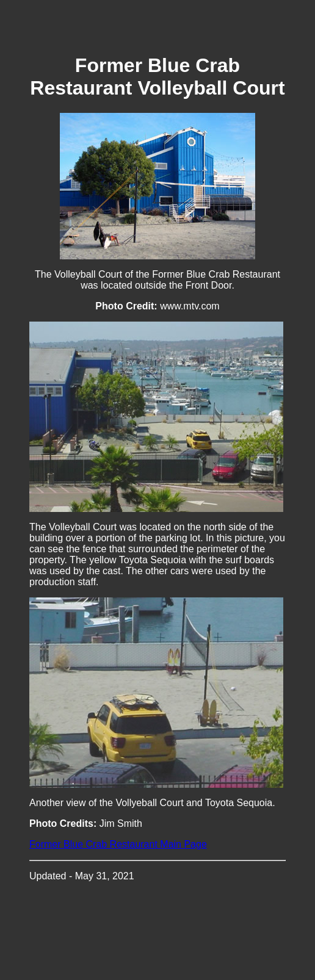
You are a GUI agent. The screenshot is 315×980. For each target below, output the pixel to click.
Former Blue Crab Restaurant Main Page (118, 844)
